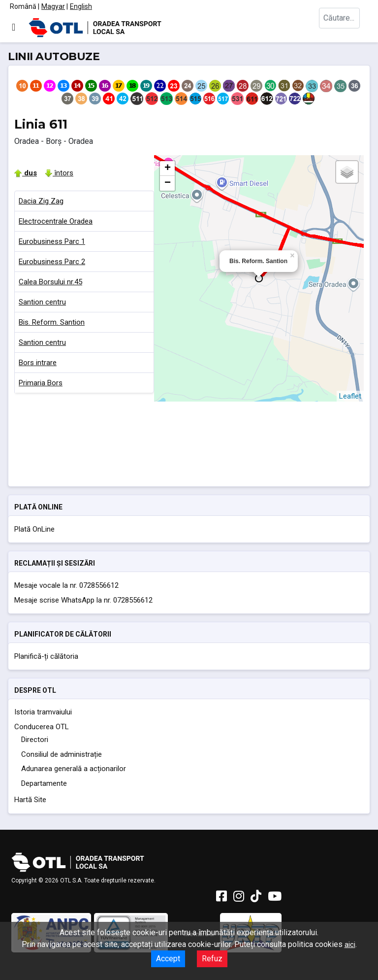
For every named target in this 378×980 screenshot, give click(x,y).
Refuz (212, 959)
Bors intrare (38, 363)
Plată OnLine (34, 529)
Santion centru (42, 302)
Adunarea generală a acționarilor (74, 769)
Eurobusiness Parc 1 (52, 241)
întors (59, 173)
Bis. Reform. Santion (52, 322)
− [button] (168, 183)
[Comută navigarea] (14, 27)
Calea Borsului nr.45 (50, 282)
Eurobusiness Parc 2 (52, 262)
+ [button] (168, 169)
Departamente (44, 783)
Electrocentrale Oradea (56, 221)
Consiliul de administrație (62, 754)
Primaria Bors (41, 383)
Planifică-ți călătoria (46, 656)
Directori (35, 740)
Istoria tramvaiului (43, 712)
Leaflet (350, 396)
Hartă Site (30, 800)
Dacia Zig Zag (41, 201)
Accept (168, 959)
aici (350, 945)
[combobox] (344, 27)
